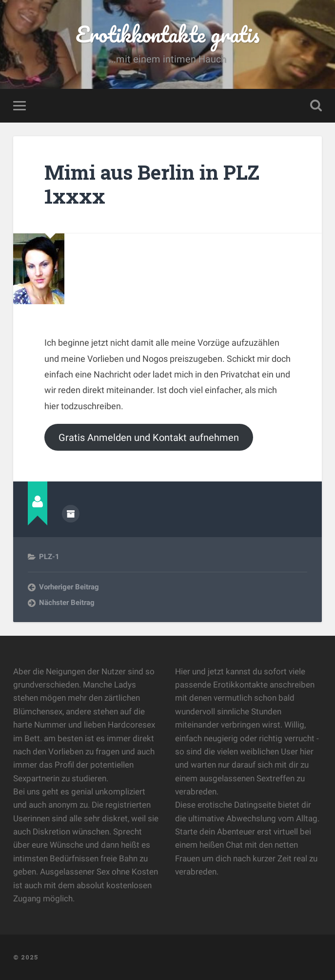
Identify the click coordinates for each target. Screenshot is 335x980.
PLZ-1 (49, 557)
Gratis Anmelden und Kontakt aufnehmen (149, 438)
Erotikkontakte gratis (167, 34)
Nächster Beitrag (67, 603)
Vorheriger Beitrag (69, 587)
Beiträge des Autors (71, 514)
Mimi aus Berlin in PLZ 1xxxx (152, 184)
